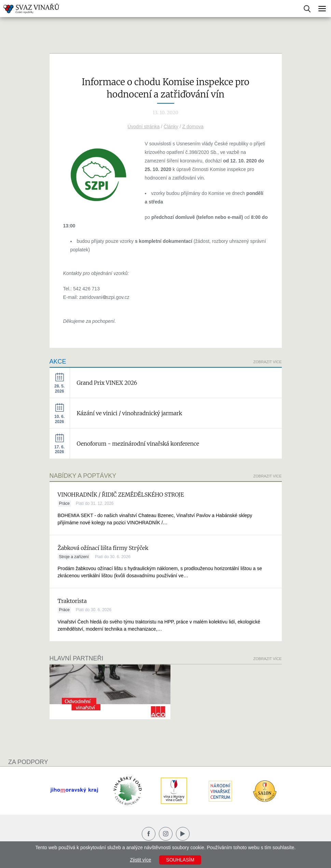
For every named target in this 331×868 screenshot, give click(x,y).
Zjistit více (140, 860)
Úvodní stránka (143, 127)
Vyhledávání (307, 9)
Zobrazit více (268, 362)
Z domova (193, 127)
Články (171, 127)
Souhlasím (180, 860)
